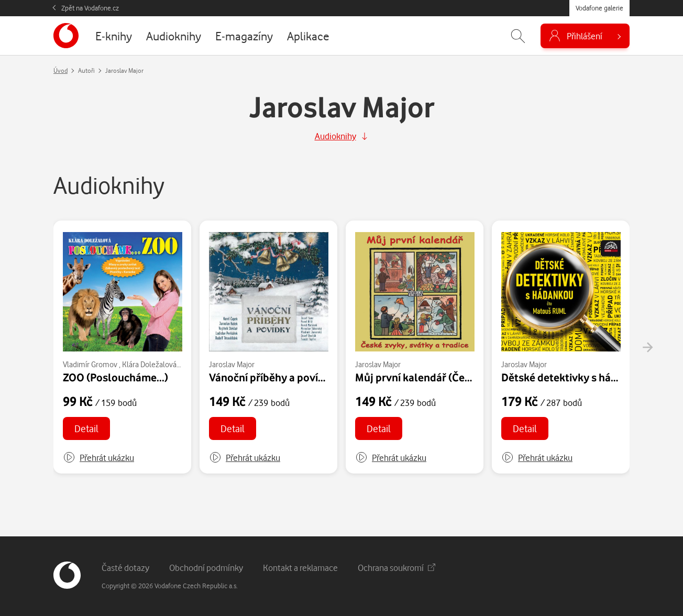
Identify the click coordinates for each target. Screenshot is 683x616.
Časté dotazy (125, 568)
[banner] (66, 36)
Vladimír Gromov (90, 364)
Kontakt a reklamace (300, 568)
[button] (98, 458)
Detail (86, 428)
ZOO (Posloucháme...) (115, 377)
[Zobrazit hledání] (518, 36)
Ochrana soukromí (396, 568)
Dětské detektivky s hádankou (574, 377)
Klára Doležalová (149, 364)
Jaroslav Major (232, 364)
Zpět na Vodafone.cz (90, 8)
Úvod (60, 70)
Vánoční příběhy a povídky (272, 377)
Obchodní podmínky (206, 568)
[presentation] (647, 347)
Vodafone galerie (599, 8)
